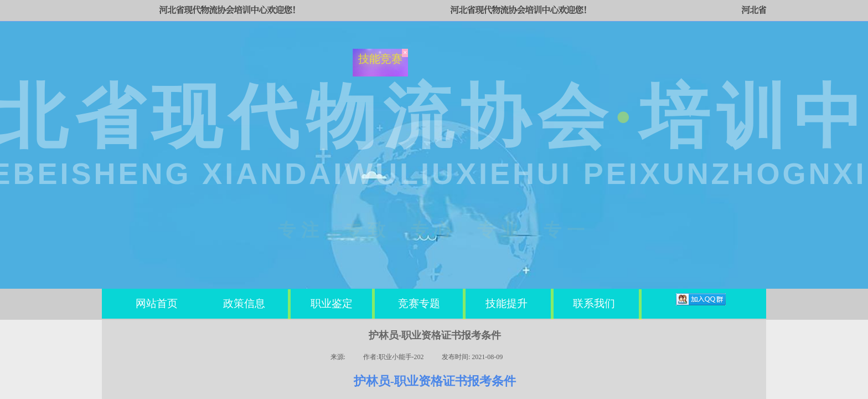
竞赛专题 (419, 303)
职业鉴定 (332, 303)
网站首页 (157, 303)
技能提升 (507, 303)
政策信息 (244, 303)
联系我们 (594, 303)
